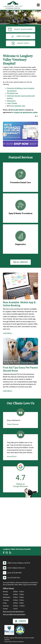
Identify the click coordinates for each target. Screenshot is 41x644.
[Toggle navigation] (38, 5)
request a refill (20, 43)
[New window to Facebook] (4, 553)
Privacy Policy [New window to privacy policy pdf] (8, 642)
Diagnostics (11, 101)
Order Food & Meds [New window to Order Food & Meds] (21, 36)
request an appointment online (26, 112)
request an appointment (21, 29)
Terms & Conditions (18, 642)
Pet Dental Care (12, 93)
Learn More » (8, 333)
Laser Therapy (12, 103)
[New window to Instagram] (7, 553)
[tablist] (20, 149)
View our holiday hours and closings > (14, 614)
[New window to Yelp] (11, 553)
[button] (36, 116)
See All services (20, 262)
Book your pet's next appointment (13, 612)
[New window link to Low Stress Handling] (20, 630)
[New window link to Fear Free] (10, 630)
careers (20, 621)
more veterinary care (17, 106)
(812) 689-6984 (17, 110)
